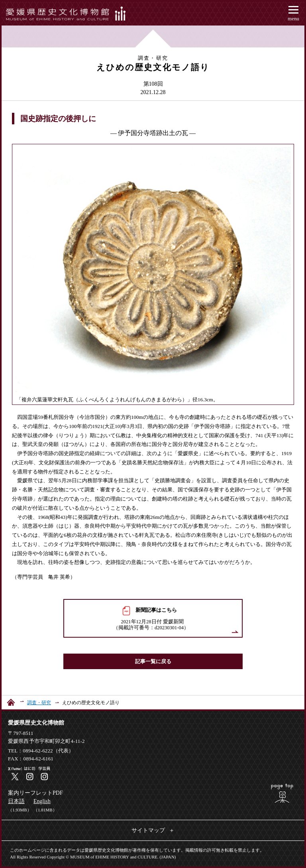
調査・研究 (39, 703)
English (42, 801)
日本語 (16, 801)
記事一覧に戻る (153, 661)
